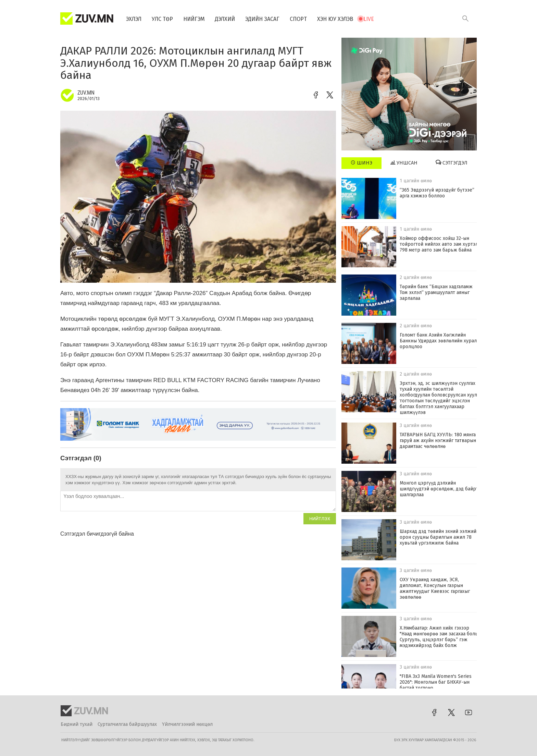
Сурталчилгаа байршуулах (127, 724)
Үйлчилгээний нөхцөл (187, 724)
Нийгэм (194, 19)
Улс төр (162, 19)
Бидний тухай (77, 724)
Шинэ (361, 163)
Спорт (299, 19)
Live (369, 19)
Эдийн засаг (263, 19)
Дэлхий (225, 19)
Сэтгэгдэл (452, 163)
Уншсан (404, 163)
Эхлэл (134, 19)
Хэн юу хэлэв (335, 19)
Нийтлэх (320, 519)
